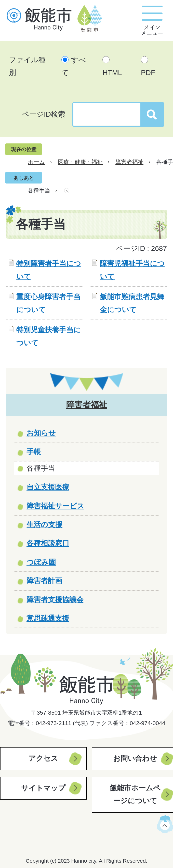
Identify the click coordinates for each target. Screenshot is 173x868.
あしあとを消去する (67, 191)
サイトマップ (43, 788)
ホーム (36, 162)
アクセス (43, 758)
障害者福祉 (129, 162)
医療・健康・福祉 (80, 162)
